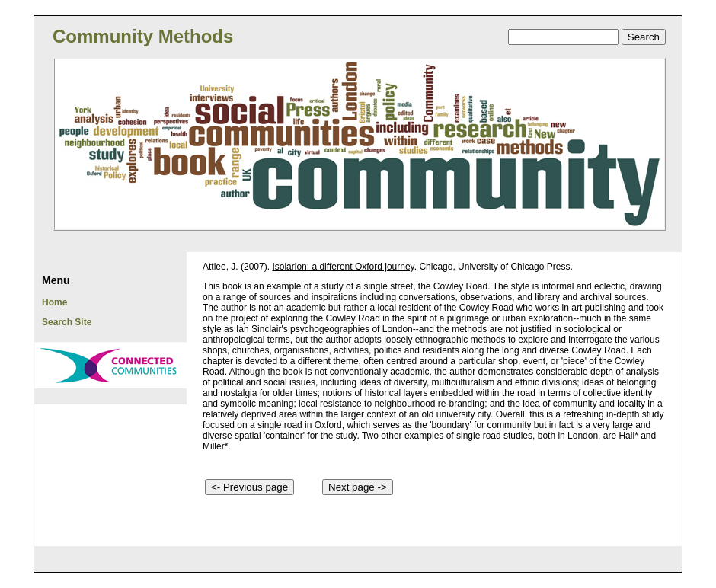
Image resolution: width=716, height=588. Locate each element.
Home (54, 302)
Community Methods (143, 36)
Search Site (67, 322)
